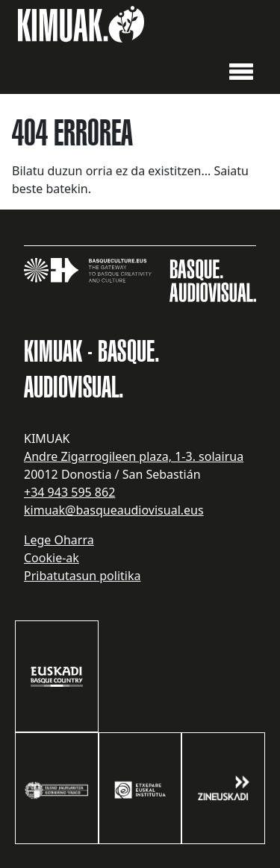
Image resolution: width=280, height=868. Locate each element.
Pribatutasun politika (82, 576)
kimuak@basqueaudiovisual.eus (114, 510)
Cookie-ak (52, 558)
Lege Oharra (59, 540)
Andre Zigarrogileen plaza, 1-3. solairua (134, 456)
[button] (241, 70)
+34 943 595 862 (69, 492)
